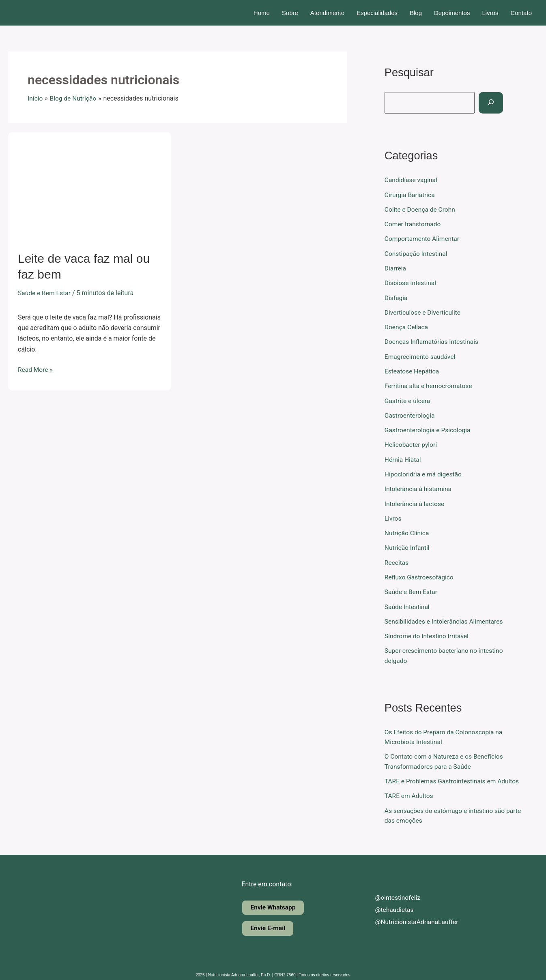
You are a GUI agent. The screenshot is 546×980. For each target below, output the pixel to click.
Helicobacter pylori (412, 443)
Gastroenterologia (411, 413)
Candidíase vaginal (412, 180)
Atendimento (327, 13)
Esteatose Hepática (413, 370)
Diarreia (396, 267)
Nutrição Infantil (408, 545)
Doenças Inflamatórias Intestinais (433, 340)
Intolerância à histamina (419, 486)
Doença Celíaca (407, 326)
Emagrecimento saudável (421, 355)
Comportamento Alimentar (423, 238)
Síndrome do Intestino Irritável (428, 632)
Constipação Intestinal (417, 253)
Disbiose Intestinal (411, 282)
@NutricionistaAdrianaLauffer (411, 917)
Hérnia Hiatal (403, 457)
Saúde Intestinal (408, 603)
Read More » (36, 369)
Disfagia (397, 297)
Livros (490, 13)
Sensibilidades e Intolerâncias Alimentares (446, 618)
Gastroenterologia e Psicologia (429, 428)
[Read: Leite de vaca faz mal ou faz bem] (90, 186)
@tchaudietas (388, 905)
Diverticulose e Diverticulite (424, 311)
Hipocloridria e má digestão (424, 472)
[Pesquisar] (492, 103)
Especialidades (377, 13)
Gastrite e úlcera (408, 399)
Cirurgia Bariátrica (411, 194)
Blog (416, 13)
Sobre (290, 13)
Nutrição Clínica (407, 530)
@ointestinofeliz (392, 893)
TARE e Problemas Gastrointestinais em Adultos (454, 777)
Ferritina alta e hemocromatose (430, 384)
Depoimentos (452, 13)
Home (262, 13)
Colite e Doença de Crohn (421, 209)
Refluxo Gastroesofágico (420, 574)
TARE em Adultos (409, 791)
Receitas (397, 559)
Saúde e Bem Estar (45, 293)
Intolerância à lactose (415, 501)
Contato (521, 13)
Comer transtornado (414, 224)
